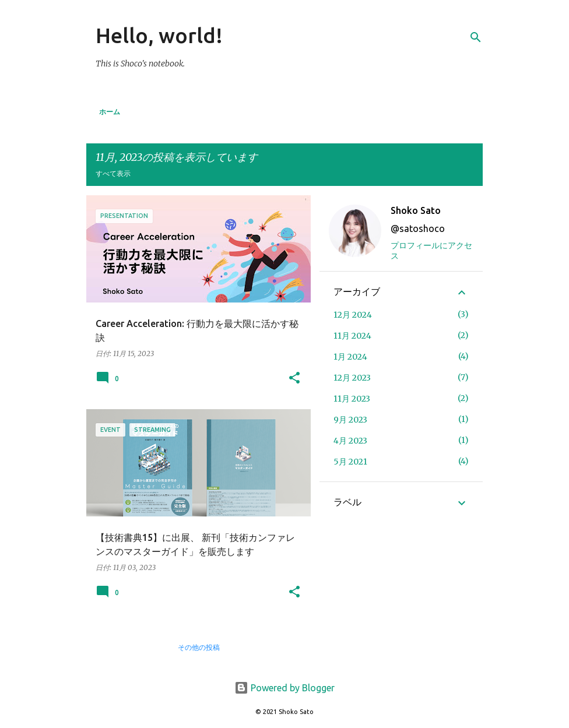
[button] (294, 379)
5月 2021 (350, 462)
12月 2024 (353, 315)
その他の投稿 (199, 647)
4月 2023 (350, 441)
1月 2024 (350, 357)
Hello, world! (159, 35)
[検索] (476, 37)
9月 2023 (350, 420)
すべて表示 (113, 173)
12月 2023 (352, 378)
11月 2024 (352, 336)
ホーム (110, 112)
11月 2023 (352, 399)
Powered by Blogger (284, 688)
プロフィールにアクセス (431, 251)
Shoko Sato (416, 210)
